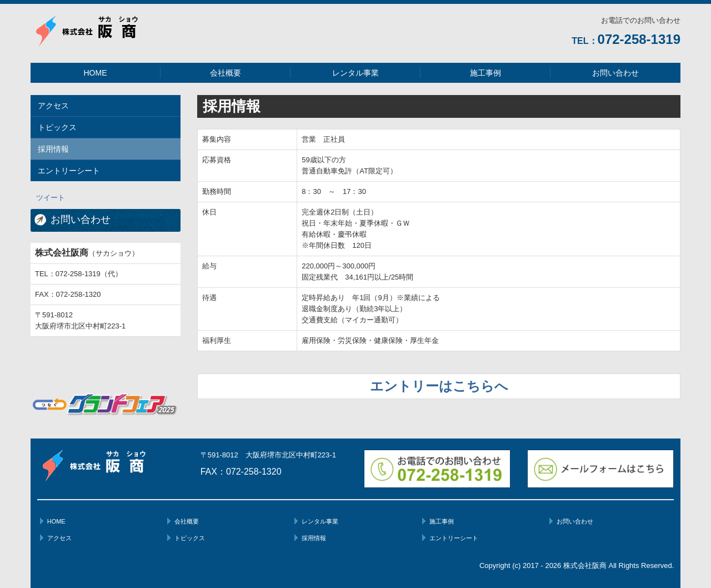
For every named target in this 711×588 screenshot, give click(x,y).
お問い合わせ (615, 73)
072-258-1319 (639, 39)
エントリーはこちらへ (439, 386)
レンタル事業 (355, 73)
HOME (96, 73)
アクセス (53, 106)
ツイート (51, 198)
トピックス (57, 127)
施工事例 (485, 73)
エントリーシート (69, 171)
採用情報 (53, 149)
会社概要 (226, 73)
